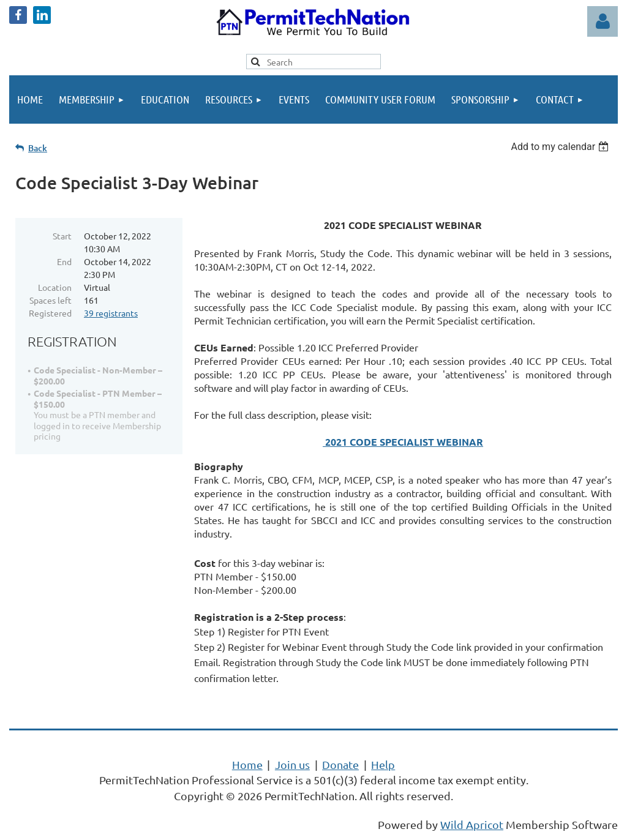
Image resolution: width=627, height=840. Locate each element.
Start (62, 236)
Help (383, 764)
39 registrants (111, 313)
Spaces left (51, 300)
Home (247, 764)
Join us (292, 764)
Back (38, 148)
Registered (50, 313)
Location (55, 287)
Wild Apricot (472, 824)
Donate (340, 764)
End (64, 261)
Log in (603, 21)
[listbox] (561, 147)
